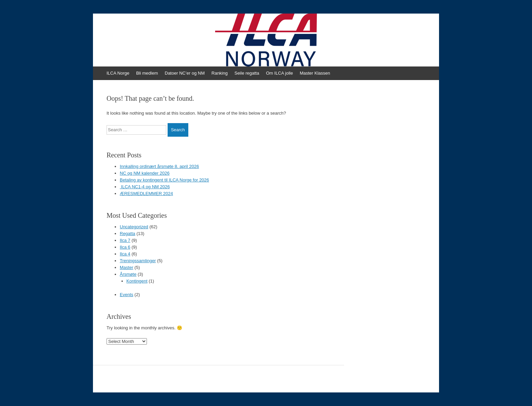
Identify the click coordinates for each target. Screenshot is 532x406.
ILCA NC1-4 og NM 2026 (145, 187)
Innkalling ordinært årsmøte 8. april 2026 (159, 166)
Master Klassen (315, 73)
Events (127, 295)
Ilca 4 (125, 254)
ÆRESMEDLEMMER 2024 (146, 194)
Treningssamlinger (138, 261)
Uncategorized (134, 227)
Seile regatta (247, 73)
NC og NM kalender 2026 (145, 173)
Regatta (128, 234)
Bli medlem (147, 73)
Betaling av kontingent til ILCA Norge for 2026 (164, 180)
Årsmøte (128, 274)
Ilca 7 (125, 240)
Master (127, 267)
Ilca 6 (125, 247)
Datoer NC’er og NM (185, 73)
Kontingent (137, 281)
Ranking (220, 73)
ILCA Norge (118, 73)
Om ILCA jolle (279, 73)
